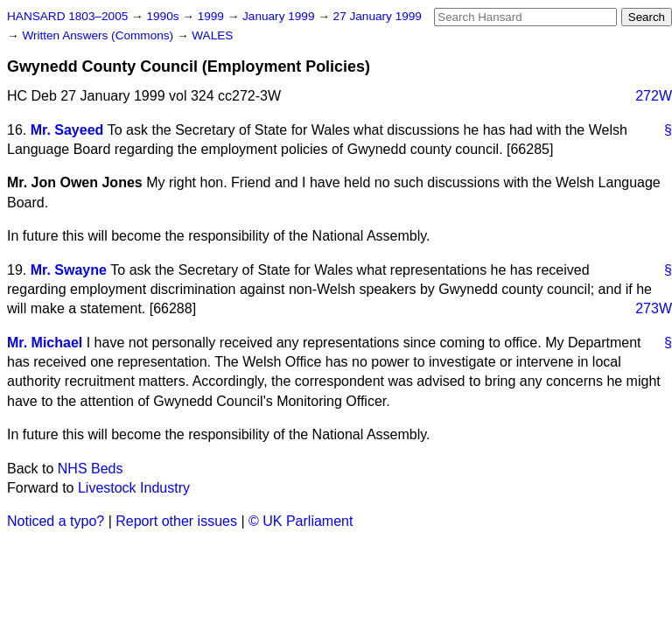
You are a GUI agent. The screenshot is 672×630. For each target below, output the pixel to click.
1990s (164, 16)
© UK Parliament (301, 521)
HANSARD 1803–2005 (67, 16)
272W (654, 96)
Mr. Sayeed (67, 130)
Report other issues (176, 521)
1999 (213, 16)
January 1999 (280, 16)
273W (654, 308)
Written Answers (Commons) (99, 35)
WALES (212, 35)
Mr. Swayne (69, 270)
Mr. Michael (45, 343)
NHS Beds (91, 469)
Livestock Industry (134, 488)
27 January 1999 (378, 16)
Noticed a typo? (56, 521)
